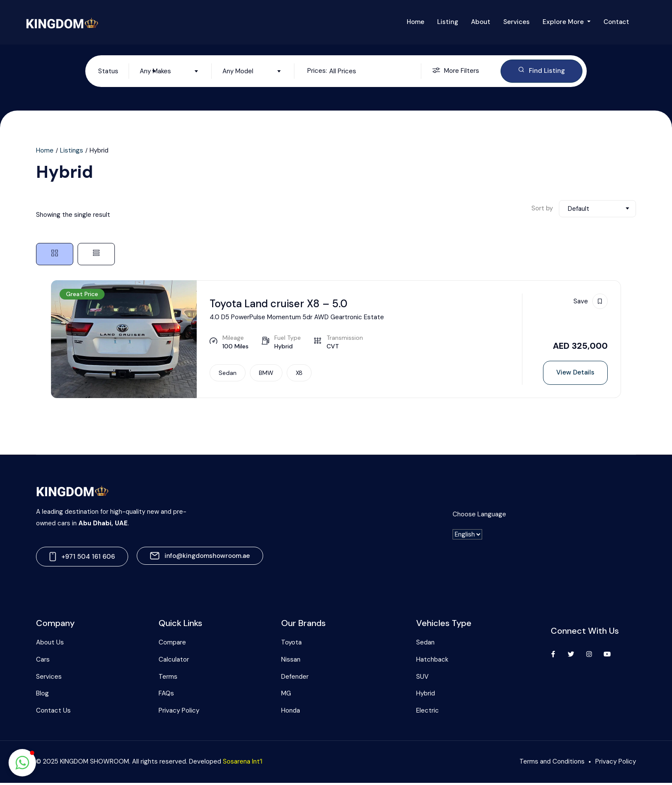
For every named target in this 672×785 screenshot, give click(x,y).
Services (516, 22)
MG (286, 695)
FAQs (166, 695)
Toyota (291, 644)
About (481, 22)
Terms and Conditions (552, 764)
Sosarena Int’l (243, 764)
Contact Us (53, 713)
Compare (172, 644)
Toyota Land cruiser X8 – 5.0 (284, 304)
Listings (72, 151)
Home (415, 22)
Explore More (564, 22)
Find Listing (541, 71)
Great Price (82, 295)
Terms (168, 679)
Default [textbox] (579, 210)
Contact (616, 22)
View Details (575, 373)
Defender (295, 679)
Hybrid (426, 695)
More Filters (456, 71)
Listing (448, 22)
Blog (42, 695)
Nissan (291, 662)
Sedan (425, 644)
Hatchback (432, 662)
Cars (43, 662)
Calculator (174, 662)
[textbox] (128, 72)
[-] (467, 536)
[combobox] (128, 72)
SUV (422, 679)
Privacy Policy (179, 713)
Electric (427, 713)
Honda (291, 713)
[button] (22, 763)
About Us (50, 644)
